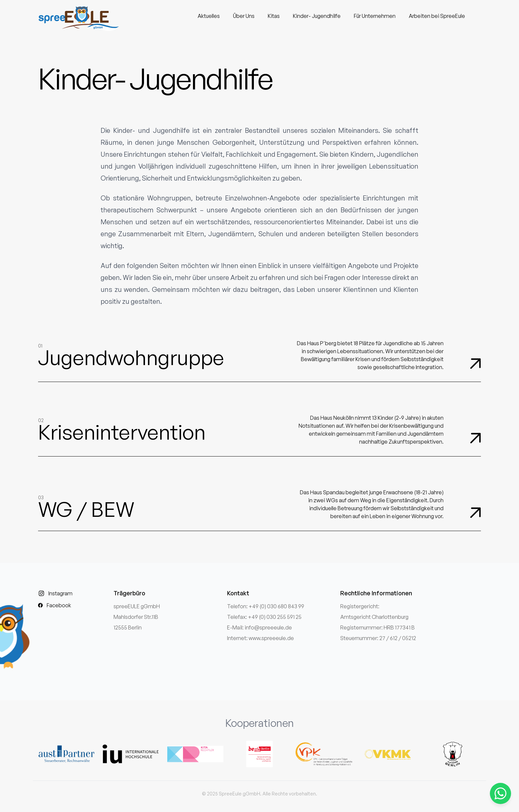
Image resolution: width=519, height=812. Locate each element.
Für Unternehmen (375, 16)
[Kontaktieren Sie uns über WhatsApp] (500, 793)
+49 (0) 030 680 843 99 (276, 606)
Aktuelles (209, 16)
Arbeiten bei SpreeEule (437, 16)
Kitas (274, 16)
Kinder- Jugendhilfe (317, 16)
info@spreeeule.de (268, 627)
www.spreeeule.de (271, 638)
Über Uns (244, 16)
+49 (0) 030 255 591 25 (275, 617)
